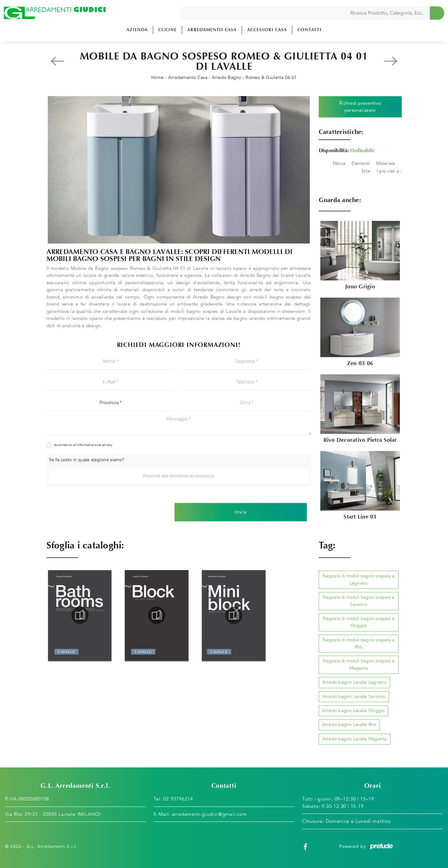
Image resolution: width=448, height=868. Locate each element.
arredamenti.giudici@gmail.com (210, 814)
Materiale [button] (386, 163)
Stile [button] (366, 171)
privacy (107, 445)
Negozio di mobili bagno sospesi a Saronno (358, 601)
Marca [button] (339, 163)
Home (157, 78)
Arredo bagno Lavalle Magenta (355, 739)
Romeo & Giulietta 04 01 (271, 78)
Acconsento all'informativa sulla (83, 445)
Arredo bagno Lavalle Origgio (353, 711)
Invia (241, 512)
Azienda (137, 30)
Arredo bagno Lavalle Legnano (354, 682)
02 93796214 (178, 799)
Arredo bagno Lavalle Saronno (354, 697)
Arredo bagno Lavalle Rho (349, 725)
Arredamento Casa (212, 30)
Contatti (309, 30)
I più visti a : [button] (389, 171)
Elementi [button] (361, 163)
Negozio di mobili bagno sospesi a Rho (358, 643)
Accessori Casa (267, 30)
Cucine (167, 30)
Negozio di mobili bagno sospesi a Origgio (358, 622)
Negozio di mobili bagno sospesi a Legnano (358, 579)
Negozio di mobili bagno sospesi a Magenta (358, 664)
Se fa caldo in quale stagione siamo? (87, 460)
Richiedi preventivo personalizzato (360, 107)
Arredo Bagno (227, 78)
